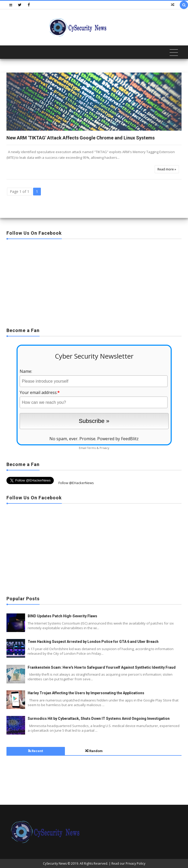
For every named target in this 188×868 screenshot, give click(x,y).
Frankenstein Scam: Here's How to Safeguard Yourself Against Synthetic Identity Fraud (102, 667)
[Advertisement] (94, 282)
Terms (91, 448)
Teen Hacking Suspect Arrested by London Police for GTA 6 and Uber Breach (93, 642)
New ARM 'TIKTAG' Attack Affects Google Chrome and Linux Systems (81, 138)
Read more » (167, 169)
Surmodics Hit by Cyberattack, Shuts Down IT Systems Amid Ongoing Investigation (99, 719)
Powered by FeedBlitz (118, 439)
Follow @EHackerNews (76, 483)
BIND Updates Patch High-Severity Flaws (62, 616)
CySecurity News (55, 863)
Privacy (104, 448)
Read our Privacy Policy (128, 863)
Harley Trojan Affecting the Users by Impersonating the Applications (86, 693)
